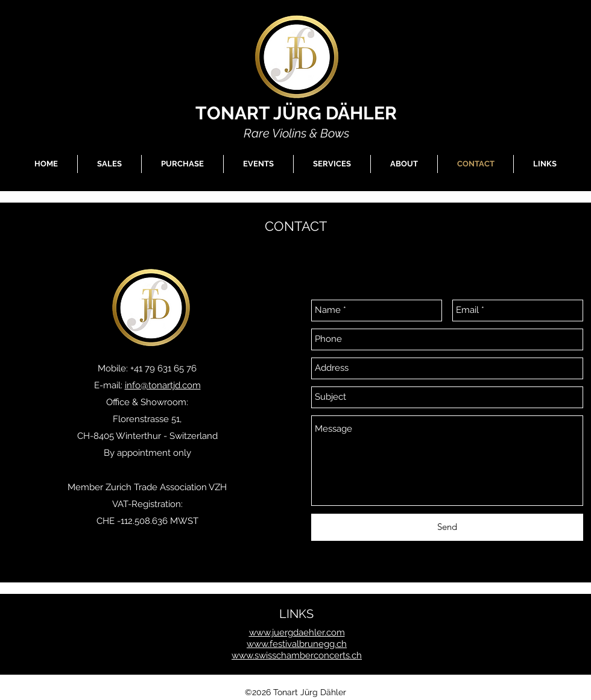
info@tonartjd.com (163, 385)
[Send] (447, 527)
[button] (109, 164)
